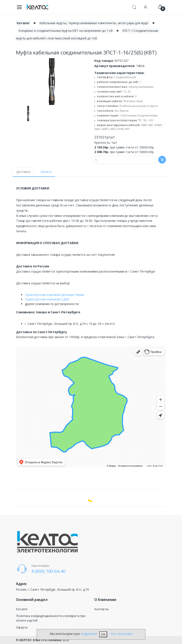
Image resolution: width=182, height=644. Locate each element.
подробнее (89, 634)
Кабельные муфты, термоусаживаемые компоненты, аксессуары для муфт (94, 23)
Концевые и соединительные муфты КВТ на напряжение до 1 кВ (66, 31)
